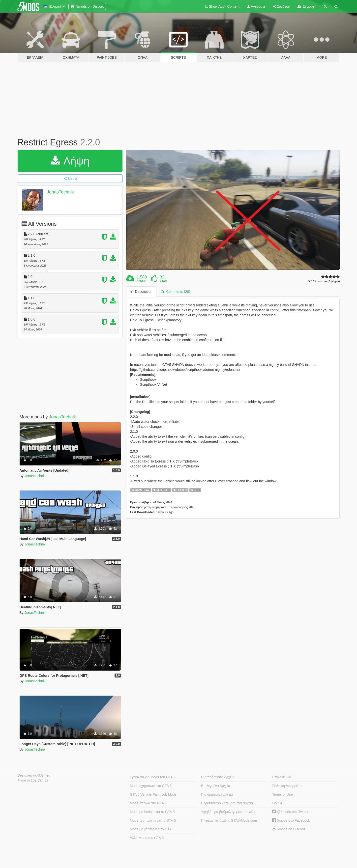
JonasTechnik (60, 192)
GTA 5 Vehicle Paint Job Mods (153, 794)
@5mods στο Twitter (290, 812)
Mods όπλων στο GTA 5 (148, 803)
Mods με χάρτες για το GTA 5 (152, 829)
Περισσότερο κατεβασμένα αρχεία (227, 803)
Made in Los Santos (33, 780)
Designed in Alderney (34, 775)
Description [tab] (141, 292)
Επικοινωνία (282, 777)
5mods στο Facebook (291, 820)
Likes (163, 281)
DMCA (277, 803)
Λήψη (70, 161)
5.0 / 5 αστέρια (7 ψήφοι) (324, 281)
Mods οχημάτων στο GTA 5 (151, 786)
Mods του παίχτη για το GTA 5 (153, 820)
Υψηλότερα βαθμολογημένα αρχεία (228, 812)
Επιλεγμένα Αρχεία (216, 786)
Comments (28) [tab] (176, 292)
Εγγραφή (307, 6)
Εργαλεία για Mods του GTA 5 (153, 777)
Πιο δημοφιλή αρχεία (217, 794)
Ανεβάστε (256, 6)
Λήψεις (141, 281)
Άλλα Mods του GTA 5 (147, 838)
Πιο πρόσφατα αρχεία (218, 777)
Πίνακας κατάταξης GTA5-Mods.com (229, 820)
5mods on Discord (289, 829)
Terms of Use (282, 794)
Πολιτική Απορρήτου (288, 786)
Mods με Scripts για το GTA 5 (152, 812)
